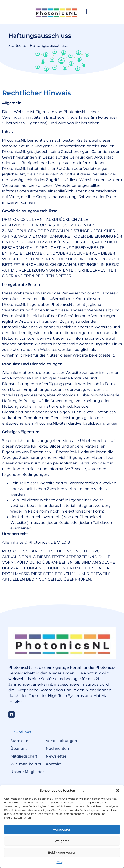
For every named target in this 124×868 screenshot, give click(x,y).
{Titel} (60, 862)
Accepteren (62, 829)
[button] (118, 791)
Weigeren (62, 841)
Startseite (17, 46)
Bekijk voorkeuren (62, 852)
